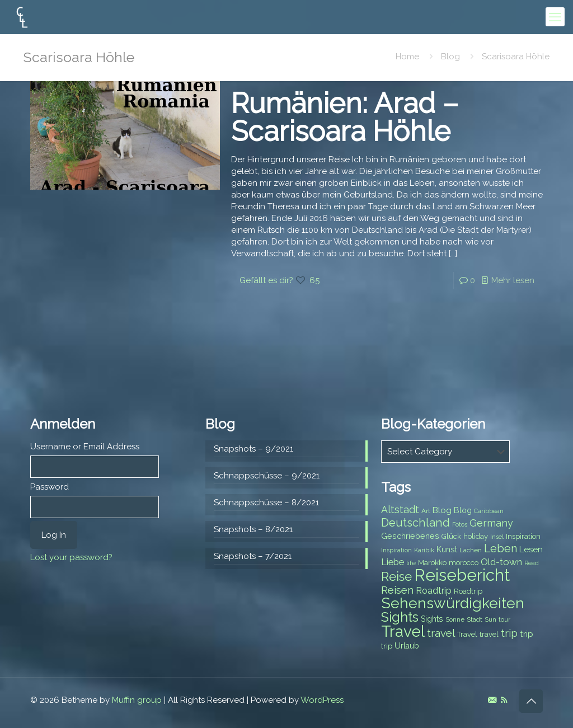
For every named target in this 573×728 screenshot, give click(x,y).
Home (407, 57)
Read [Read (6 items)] (532, 563)
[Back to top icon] (531, 701)
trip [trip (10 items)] (527, 634)
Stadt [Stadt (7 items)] (475, 619)
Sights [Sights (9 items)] (432, 619)
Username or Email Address (85, 447)
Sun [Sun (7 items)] (490, 619)
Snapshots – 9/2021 (253, 449)
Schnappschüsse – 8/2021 (266, 502)
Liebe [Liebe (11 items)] (393, 562)
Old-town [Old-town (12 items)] (501, 562)
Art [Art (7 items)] (426, 511)
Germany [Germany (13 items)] (491, 523)
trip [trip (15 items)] (509, 633)
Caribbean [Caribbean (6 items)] (489, 511)
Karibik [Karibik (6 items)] (424, 550)
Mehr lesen (513, 280)
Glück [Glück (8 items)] (451, 536)
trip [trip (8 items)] (387, 646)
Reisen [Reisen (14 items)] (397, 590)
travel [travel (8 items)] (489, 634)
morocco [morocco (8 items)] (464, 563)
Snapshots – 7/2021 (253, 556)
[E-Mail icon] (492, 700)
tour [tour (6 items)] (504, 619)
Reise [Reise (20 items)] (396, 577)
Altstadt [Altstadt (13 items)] (400, 509)
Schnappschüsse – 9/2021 (267, 476)
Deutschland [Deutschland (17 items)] (415, 523)
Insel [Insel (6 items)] (497, 537)
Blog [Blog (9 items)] (463, 510)
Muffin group (137, 700)
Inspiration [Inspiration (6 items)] (396, 550)
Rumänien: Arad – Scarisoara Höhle (345, 117)
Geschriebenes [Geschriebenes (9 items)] (410, 536)
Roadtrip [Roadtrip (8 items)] (468, 591)
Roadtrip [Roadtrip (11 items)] (434, 591)
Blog (450, 57)
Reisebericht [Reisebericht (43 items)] (462, 575)
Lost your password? (71, 557)
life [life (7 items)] (411, 563)
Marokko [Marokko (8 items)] (432, 563)
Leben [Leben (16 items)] (501, 549)
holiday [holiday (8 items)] (476, 536)
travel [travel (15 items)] (441, 633)
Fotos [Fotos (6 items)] (460, 524)
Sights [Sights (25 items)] (400, 617)
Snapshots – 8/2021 (253, 529)
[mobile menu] (555, 17)
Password (50, 487)
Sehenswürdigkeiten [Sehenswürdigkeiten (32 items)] (453, 603)
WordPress (322, 700)
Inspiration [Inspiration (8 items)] (523, 536)
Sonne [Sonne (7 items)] (455, 619)
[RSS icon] (504, 700)
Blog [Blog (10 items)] (442, 510)
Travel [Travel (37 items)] (403, 631)
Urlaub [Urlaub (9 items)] (407, 646)
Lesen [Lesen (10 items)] (531, 549)
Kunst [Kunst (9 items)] (447, 549)
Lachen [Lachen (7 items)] (471, 550)
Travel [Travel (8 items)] (467, 634)
